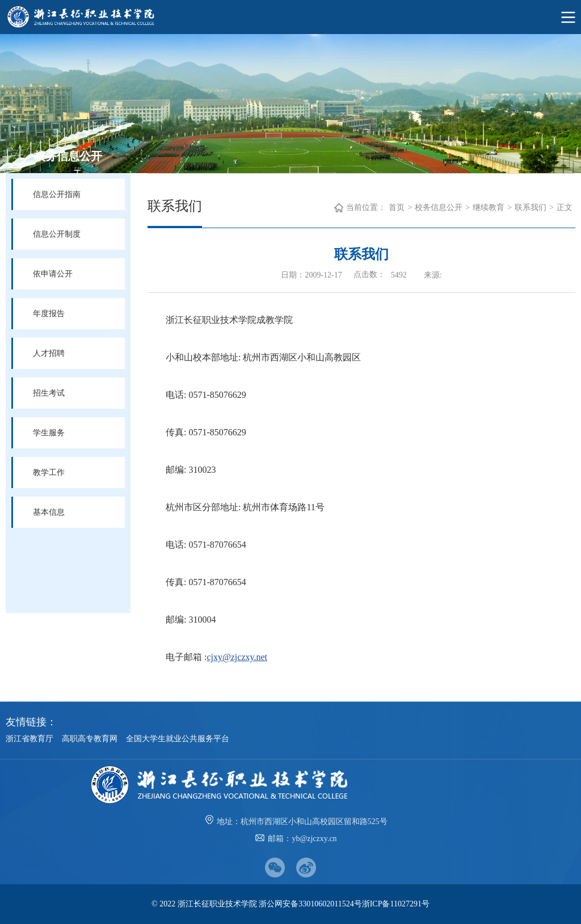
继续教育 (489, 207)
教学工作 (49, 472)
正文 (565, 207)
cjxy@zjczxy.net (237, 657)
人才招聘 (49, 353)
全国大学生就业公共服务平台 (178, 739)
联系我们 (531, 207)
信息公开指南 (57, 194)
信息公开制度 (57, 234)
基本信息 (49, 512)
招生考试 (49, 393)
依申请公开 (53, 274)
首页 (397, 207)
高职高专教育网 (90, 739)
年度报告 (49, 314)
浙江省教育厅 (30, 739)
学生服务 (49, 433)
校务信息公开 (439, 207)
